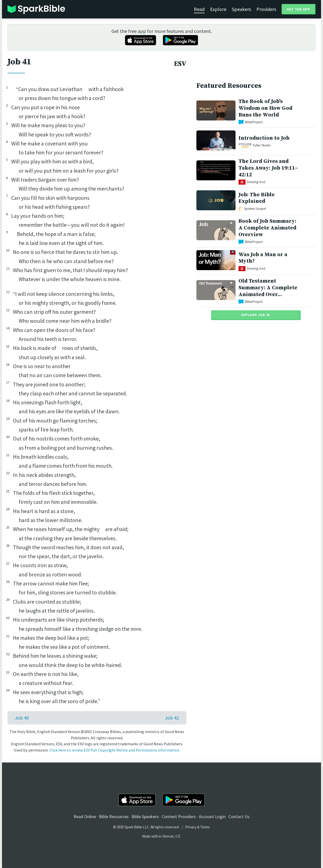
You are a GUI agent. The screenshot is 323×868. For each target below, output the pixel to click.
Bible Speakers (145, 816)
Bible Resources (114, 816)
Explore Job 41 (256, 315)
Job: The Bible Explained (257, 198)
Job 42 (172, 718)
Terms (205, 827)
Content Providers (179, 816)
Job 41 (19, 62)
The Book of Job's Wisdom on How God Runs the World (265, 108)
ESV (180, 64)
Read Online (85, 816)
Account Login (212, 816)
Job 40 (22, 718)
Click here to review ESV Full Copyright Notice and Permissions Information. (115, 750)
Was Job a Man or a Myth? (263, 258)
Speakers (241, 9)
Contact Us (239, 816)
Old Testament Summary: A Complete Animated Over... (268, 288)
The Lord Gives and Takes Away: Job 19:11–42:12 (268, 168)
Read (199, 9)
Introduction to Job (264, 138)
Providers (266, 9)
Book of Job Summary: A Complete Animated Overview (267, 228)
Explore (218, 9)
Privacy (191, 827)
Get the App (298, 9)
